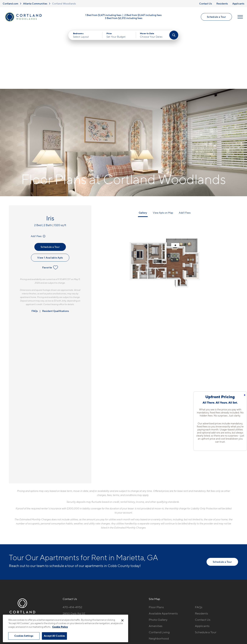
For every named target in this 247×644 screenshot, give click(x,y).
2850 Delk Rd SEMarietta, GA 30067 (76, 553)
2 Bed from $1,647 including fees (143, 15)
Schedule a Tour (216, 17)
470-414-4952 (72, 545)
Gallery (143, 150)
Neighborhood (159, 576)
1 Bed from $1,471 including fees (103, 15)
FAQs (35, 249)
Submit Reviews (123, 612)
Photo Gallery (158, 558)
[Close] (122, 620)
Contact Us (206, 3)
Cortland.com (10, 3)
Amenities (156, 564)
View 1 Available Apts (50, 195)
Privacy (107, 612)
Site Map (139, 612)
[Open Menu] (240, 17)
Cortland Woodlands (64, 3)
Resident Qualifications (56, 249)
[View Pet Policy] (93, 565)
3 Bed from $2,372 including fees (124, 18)
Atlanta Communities (35, 3)
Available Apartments (163, 551)
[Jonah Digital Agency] (230, 610)
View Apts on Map (163, 150)
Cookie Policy (60, 627)
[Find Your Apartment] (174, 35)
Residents (222, 3)
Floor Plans (156, 545)
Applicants (238, 3)
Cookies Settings (24, 636)
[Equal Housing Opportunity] (65, 565)
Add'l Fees (38, 174)
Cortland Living (159, 570)
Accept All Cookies (54, 636)
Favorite (50, 205)
